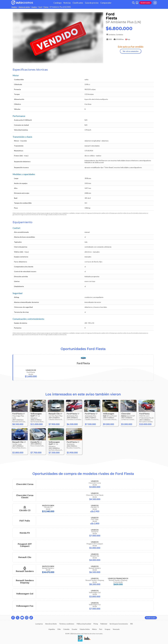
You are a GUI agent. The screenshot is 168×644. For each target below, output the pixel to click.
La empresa (39, 624)
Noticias (67, 3)
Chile (59, 629)
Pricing (96, 624)
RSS (131, 624)
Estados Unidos (85, 629)
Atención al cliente (51, 624)
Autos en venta (24, 7)
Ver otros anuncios (131, 51)
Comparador (106, 3)
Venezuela (116, 629)
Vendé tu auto (145, 3)
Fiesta (46, 7)
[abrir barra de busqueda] (133, 3)
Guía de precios (92, 3)
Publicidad (104, 624)
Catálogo (58, 3)
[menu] (155, 3)
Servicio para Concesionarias (119, 624)
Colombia (66, 629)
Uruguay (108, 629)
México (94, 629)
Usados (14, 7)
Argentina (52, 629)
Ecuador (75, 629)
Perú (101, 629)
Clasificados (78, 3)
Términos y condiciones (67, 624)
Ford (40, 7)
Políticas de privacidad (84, 624)
